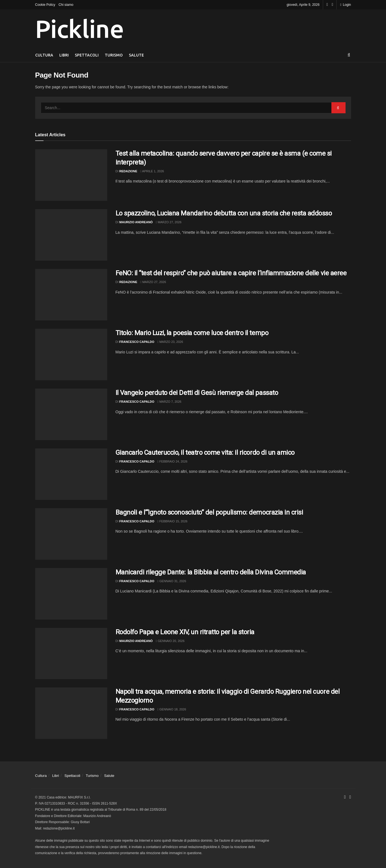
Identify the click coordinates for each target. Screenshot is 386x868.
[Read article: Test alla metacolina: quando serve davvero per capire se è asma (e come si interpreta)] (71, 175)
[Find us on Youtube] (332, 5)
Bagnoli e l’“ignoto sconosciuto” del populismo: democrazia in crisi (209, 512)
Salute (136, 55)
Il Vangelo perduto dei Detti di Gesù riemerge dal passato (197, 393)
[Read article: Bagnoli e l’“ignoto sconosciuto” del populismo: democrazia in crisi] (71, 534)
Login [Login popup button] (345, 5)
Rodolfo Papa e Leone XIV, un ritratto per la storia (185, 632)
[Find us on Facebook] (327, 5)
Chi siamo (66, 5)
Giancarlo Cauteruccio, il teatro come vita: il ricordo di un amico (205, 453)
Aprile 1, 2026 (152, 171)
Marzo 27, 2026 (169, 222)
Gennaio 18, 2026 (172, 709)
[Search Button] (349, 55)
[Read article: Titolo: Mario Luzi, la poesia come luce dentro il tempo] (71, 355)
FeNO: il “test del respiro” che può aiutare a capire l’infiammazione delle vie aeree (231, 273)
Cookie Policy (45, 5)
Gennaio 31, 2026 (172, 581)
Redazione (128, 171)
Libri (64, 55)
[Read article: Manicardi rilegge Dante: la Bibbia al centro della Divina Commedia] (71, 594)
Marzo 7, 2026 (169, 402)
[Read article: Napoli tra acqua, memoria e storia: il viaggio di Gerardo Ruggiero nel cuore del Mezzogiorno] (71, 713)
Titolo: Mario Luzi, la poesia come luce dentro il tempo (192, 333)
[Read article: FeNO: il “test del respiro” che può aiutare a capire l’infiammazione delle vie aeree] (71, 295)
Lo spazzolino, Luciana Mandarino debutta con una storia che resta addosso (224, 213)
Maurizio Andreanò (136, 222)
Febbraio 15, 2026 (172, 521)
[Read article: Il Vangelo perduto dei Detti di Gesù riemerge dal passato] (71, 414)
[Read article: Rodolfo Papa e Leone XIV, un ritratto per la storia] (71, 654)
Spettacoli (87, 55)
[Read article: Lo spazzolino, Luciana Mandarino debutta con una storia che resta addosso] (71, 235)
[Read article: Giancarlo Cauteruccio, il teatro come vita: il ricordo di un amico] (71, 474)
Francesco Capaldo (137, 342)
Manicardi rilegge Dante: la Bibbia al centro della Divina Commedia (211, 572)
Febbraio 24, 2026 (172, 461)
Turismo (114, 55)
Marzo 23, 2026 (170, 342)
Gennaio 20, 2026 (170, 641)
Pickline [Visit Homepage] (80, 29)
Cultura (44, 55)
